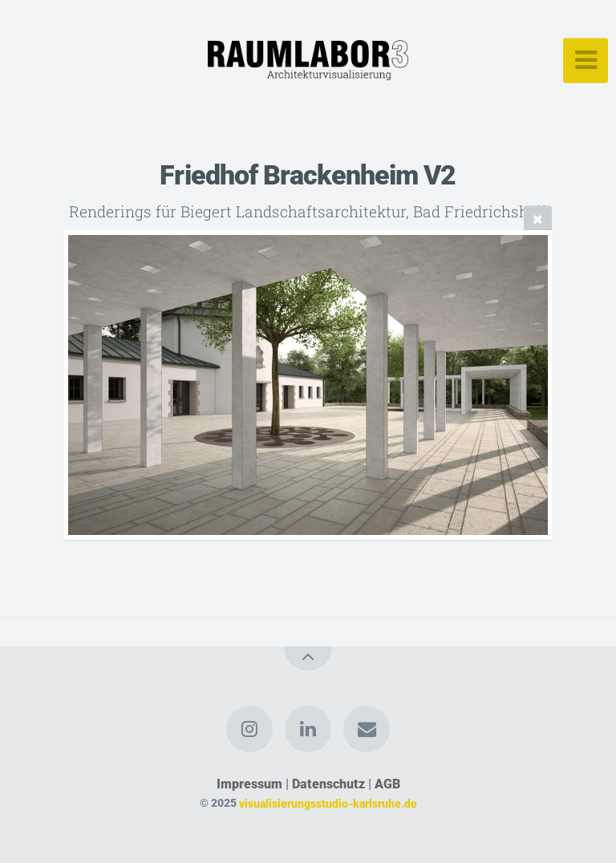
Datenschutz (328, 784)
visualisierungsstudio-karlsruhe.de (328, 803)
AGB (387, 784)
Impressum (249, 784)
